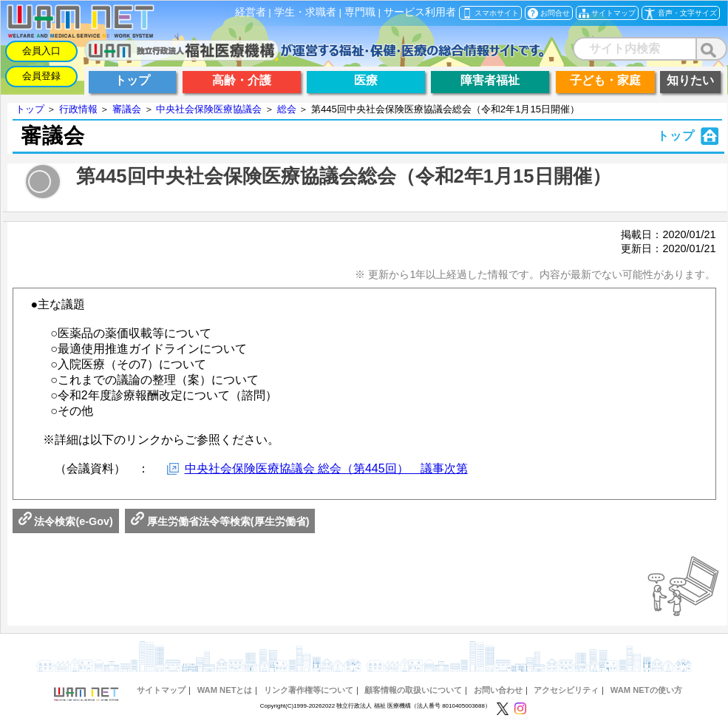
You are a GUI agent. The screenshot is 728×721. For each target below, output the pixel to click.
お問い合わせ (498, 690)
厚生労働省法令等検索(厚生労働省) (220, 521)
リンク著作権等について (309, 690)
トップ (30, 109)
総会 (287, 109)
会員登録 (41, 76)
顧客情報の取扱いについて (413, 690)
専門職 (360, 12)
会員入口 (41, 51)
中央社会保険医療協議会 (209, 109)
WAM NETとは (225, 690)
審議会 (127, 109)
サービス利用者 (420, 12)
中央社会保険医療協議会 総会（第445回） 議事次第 (326, 468)
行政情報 (78, 109)
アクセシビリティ (566, 690)
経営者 (251, 12)
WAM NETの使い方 (646, 690)
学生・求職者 (305, 12)
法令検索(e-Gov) (66, 521)
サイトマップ (161, 690)
